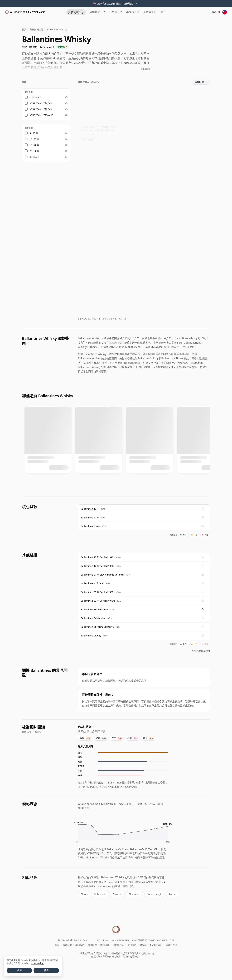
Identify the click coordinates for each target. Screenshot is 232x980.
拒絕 (19, 970)
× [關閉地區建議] (137, 4)
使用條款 (132, 944)
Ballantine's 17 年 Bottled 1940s (98, 557)
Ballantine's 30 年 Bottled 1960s (98, 592)
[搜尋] (214, 12)
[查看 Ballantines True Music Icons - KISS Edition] (99, 172)
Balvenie (116, 894)
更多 (170, 12)
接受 (46, 970)
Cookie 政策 (38, 963)
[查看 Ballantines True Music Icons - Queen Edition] (144, 115)
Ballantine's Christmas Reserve (97, 627)
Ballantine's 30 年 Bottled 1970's (98, 601)
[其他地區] (225, 12)
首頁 (24, 29)
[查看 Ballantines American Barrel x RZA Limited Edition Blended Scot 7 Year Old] (144, 172)
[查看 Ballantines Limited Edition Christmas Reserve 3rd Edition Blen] (144, 230)
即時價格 (62, 47)
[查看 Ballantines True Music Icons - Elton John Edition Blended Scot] (99, 115)
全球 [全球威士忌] (153, 12)
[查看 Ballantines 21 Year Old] (144, 287)
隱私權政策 (118, 944)
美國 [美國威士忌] (133, 12)
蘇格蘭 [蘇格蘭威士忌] (67, 12)
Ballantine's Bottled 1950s (95, 609)
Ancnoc (169, 894)
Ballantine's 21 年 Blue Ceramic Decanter (103, 575)
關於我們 (67, 944)
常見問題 (92, 944)
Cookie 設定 (156, 944)
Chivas (84, 894)
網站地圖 (105, 944)
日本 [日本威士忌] (112, 12)
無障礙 (143, 944)
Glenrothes (132, 894)
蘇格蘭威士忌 (37, 29)
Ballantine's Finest (90, 526)
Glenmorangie (152, 894)
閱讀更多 (146, 69)
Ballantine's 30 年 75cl (92, 583)
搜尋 (57, 944)
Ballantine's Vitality (91, 636)
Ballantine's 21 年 (90, 518)
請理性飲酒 (171, 944)
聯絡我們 (80, 944)
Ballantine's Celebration (93, 618)
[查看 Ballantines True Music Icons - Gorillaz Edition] (189, 115)
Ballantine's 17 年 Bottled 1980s (98, 566)
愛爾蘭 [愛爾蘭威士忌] (90, 12)
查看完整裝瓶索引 (201, 651)
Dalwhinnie (99, 894)
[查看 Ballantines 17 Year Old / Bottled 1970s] (189, 287)
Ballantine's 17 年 (90, 509)
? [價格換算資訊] (96, 138)
